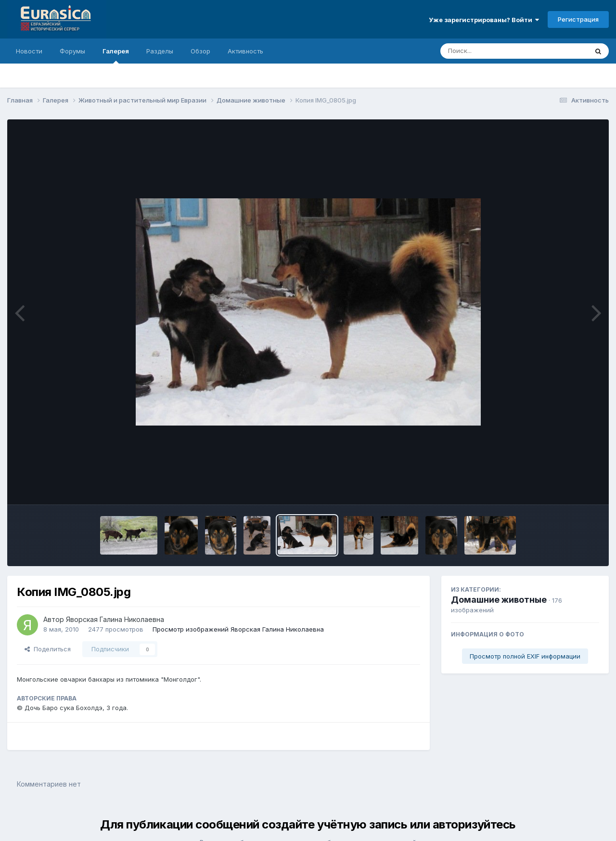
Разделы (160, 51)
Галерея (116, 55)
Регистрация (578, 19)
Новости (29, 51)
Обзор (200, 51)
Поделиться (48, 649)
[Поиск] (496, 51)
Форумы (72, 51)
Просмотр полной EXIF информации (525, 656)
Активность (245, 51)
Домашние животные (499, 600)
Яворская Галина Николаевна (115, 619)
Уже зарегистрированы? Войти (484, 20)
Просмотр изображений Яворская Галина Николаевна (238, 629)
